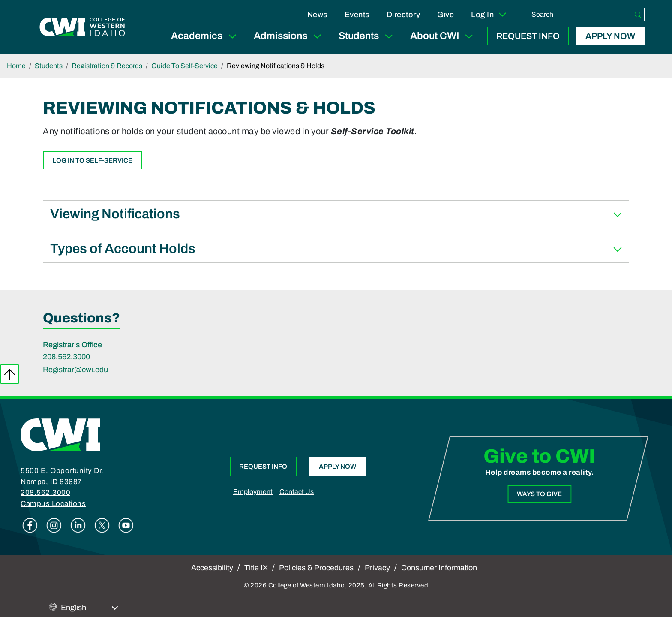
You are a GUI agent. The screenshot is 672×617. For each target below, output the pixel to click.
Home (16, 66)
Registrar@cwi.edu (75, 370)
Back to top (10, 374)
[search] (579, 15)
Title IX (256, 568)
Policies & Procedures (316, 568)
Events (357, 15)
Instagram (54, 525)
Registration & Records (107, 66)
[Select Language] (90, 608)
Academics (205, 36)
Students (367, 36)
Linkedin (78, 525)
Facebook (30, 525)
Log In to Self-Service (92, 160)
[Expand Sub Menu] (232, 36)
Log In (489, 15)
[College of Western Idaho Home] (82, 27)
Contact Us (297, 492)
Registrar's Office (72, 345)
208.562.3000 (66, 357)
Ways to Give (539, 494)
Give (445, 15)
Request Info (528, 36)
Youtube (126, 525)
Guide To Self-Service (184, 66)
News (317, 15)
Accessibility (212, 568)
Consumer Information (439, 568)
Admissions (289, 36)
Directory (403, 15)
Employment (253, 492)
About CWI (443, 36)
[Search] (638, 15)
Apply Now (610, 36)
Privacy (377, 568)
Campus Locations (53, 504)
